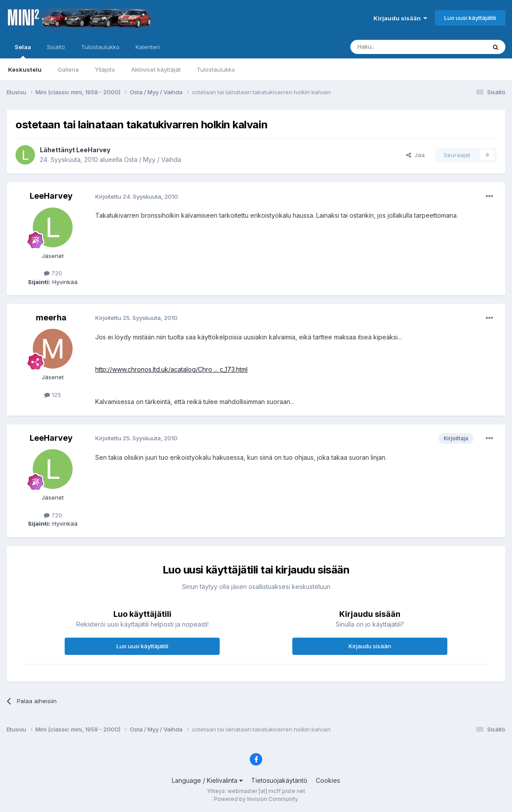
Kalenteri (148, 47)
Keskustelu (25, 69)
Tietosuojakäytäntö (279, 780)
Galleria (68, 69)
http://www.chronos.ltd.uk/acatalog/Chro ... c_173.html (171, 369)
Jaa (415, 155)
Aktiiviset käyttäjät (156, 69)
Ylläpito (105, 69)
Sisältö (56, 47)
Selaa (23, 51)
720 (53, 273)
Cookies (328, 780)
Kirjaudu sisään (400, 18)
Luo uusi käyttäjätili (470, 18)
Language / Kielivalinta (207, 780)
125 (53, 395)
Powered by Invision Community (256, 799)
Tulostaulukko (216, 69)
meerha (51, 317)
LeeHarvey (93, 150)
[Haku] (396, 47)
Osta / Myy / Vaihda (153, 160)
